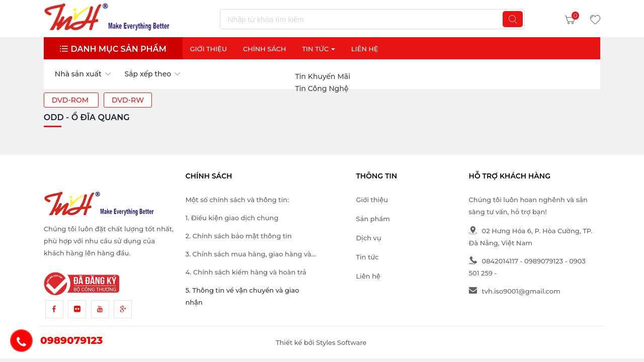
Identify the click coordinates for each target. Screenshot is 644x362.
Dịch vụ (369, 238)
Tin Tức (318, 49)
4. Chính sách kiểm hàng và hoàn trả (246, 272)
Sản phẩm (373, 219)
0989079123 (544, 261)
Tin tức (368, 257)
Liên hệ (368, 276)
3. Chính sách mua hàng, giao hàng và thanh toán (248, 255)
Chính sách (265, 49)
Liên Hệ (365, 49)
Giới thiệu (208, 49)
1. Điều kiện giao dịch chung (232, 218)
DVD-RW (128, 100)
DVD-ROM (71, 100)
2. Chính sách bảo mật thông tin (238, 236)
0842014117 (494, 261)
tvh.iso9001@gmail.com (515, 291)
